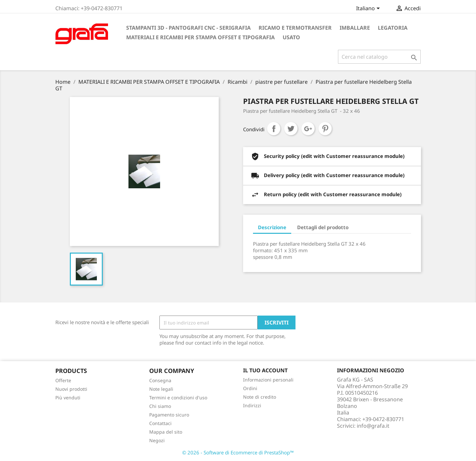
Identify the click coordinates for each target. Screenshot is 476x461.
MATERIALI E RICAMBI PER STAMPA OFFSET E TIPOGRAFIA (200, 37)
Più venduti (68, 398)
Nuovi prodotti (71, 389)
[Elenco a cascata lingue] (369, 9)
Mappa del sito (166, 432)
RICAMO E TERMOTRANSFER (295, 28)
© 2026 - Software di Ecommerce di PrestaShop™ (238, 452)
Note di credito (260, 397)
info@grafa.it (373, 426)
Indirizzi (252, 405)
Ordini (250, 388)
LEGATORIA (393, 28)
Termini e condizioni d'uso (178, 398)
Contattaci (160, 423)
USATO (291, 37)
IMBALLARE (355, 28)
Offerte (63, 380)
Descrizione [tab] (272, 227)
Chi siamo (160, 406)
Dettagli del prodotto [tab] (323, 227)
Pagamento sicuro (169, 415)
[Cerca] (379, 57)
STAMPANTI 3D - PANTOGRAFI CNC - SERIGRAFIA (188, 28)
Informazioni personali (268, 380)
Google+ (308, 129)
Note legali (161, 389)
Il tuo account (265, 370)
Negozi (157, 440)
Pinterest (325, 129)
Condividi (274, 129)
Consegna (160, 380)
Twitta (291, 129)
